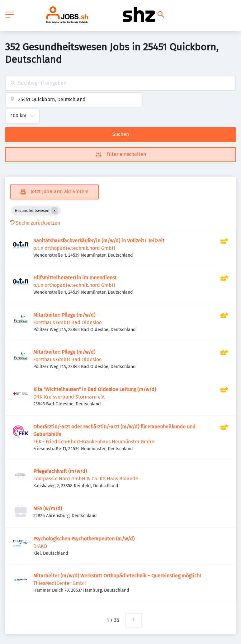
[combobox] (120, 83)
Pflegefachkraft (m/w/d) (60, 471)
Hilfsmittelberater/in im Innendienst (75, 278)
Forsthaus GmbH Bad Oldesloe (68, 322)
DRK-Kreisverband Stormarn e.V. (69, 397)
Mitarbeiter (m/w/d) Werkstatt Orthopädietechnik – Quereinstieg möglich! (117, 576)
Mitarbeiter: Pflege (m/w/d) (64, 315)
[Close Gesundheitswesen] (54, 211)
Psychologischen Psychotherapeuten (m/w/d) (84, 539)
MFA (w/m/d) (48, 509)
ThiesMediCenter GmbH (60, 583)
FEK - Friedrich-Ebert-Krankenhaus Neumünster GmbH (94, 442)
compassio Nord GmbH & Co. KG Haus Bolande (86, 479)
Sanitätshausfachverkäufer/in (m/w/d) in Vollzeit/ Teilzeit (99, 241)
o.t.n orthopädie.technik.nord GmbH (74, 248)
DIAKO (40, 546)
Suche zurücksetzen (35, 223)
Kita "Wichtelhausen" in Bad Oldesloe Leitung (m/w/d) (95, 389)
